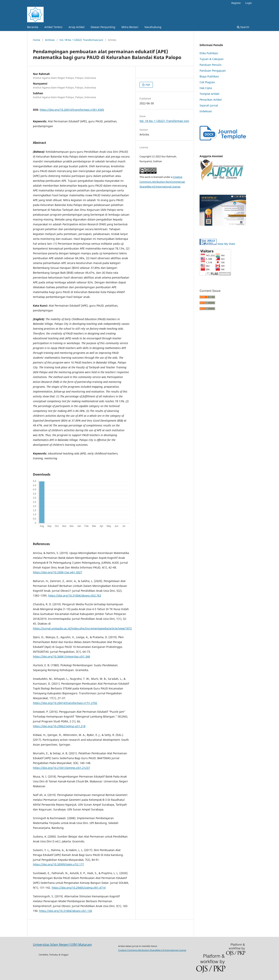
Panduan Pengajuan (213, 71)
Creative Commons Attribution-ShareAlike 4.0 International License (152, 950)
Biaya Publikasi (209, 76)
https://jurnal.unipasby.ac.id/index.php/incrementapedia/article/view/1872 (82, 628)
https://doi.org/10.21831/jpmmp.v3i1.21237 (61, 768)
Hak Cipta (206, 88)
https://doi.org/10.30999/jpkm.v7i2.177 (58, 864)
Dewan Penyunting (103, 27)
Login (249, 3)
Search (243, 27)
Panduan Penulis (211, 65)
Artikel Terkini (53, 27)
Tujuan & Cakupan (212, 59)
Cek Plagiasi (207, 82)
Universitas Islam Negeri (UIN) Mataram (62, 945)
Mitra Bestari (130, 27)
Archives (50, 40)
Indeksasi (206, 111)
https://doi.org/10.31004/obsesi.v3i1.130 (66, 911)
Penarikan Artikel (211, 100)
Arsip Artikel (77, 27)
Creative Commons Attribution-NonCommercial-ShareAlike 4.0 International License (162, 182)
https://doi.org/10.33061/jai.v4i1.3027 (58, 572)
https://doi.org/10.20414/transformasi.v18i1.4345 (72, 110)
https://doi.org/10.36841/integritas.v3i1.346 (62, 656)
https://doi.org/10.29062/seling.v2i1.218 (59, 726)
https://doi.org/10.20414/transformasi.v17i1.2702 (65, 703)
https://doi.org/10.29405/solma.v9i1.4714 (79, 888)
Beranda (33, 27)
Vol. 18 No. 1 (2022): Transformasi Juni (81, 40)
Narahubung (153, 27)
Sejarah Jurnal (209, 105)
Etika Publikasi (209, 53)
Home (37, 40)
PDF (148, 85)
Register (236, 3)
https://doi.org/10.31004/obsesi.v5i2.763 (75, 595)
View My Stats (226, 244)
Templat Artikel (209, 94)
